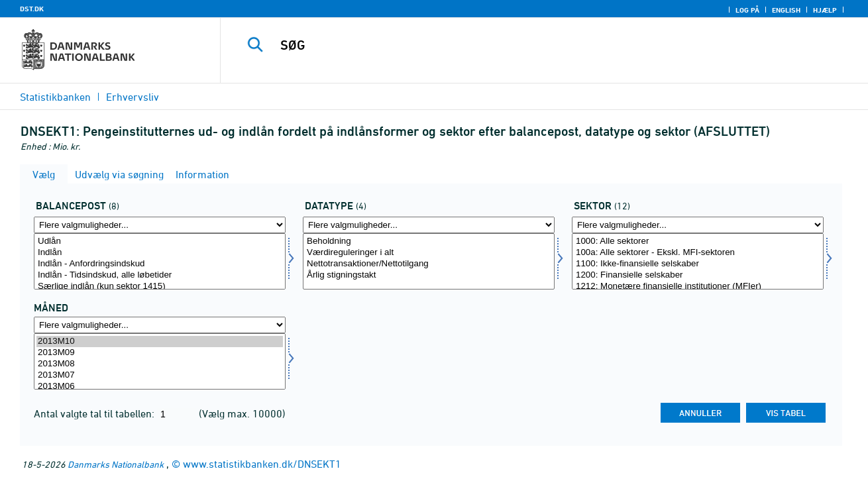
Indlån (160, 253)
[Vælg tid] (160, 361)
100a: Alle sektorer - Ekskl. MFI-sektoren (698, 253)
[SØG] (530, 45)
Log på (747, 10)
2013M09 (160, 353)
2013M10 (160, 342)
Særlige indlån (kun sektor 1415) (160, 287)
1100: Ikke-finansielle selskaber (698, 264)
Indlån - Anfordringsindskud (160, 264)
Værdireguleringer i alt (429, 253)
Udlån (160, 241)
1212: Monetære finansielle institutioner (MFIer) (698, 287)
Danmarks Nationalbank (116, 464)
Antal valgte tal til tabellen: (95, 413)
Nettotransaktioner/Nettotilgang (429, 264)
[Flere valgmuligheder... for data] (429, 225)
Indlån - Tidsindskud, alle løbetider (160, 275)
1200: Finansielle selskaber (698, 275)
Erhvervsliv (133, 97)
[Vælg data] (429, 261)
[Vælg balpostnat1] (160, 261)
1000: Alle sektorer (698, 241)
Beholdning (429, 241)
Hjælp (825, 10)
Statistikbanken (55, 97)
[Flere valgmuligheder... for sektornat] (698, 225)
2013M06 (160, 387)
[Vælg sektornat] (698, 261)
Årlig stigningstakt (429, 275)
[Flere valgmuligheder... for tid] (160, 325)
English (786, 10)
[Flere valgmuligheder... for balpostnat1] (160, 225)
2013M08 (160, 364)
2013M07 (160, 375)
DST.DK (32, 9)
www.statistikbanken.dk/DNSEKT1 (262, 464)
